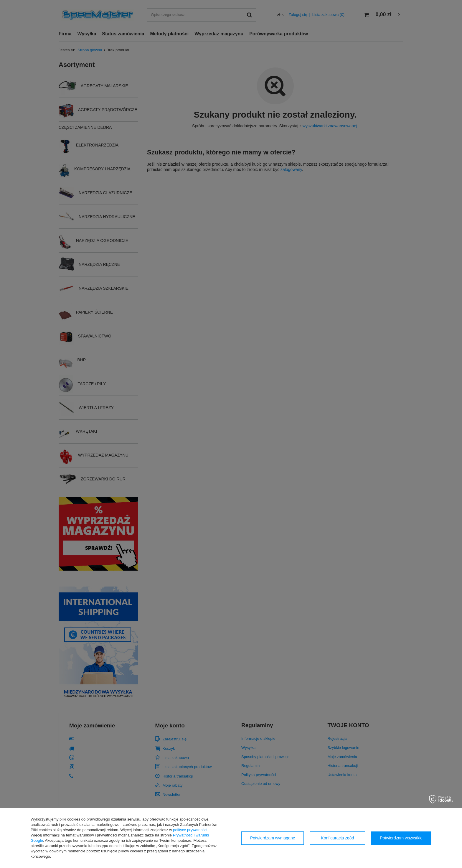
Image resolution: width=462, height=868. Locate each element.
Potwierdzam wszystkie (401, 838)
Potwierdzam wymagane (273, 838)
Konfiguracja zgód (337, 838)
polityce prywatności (190, 830)
